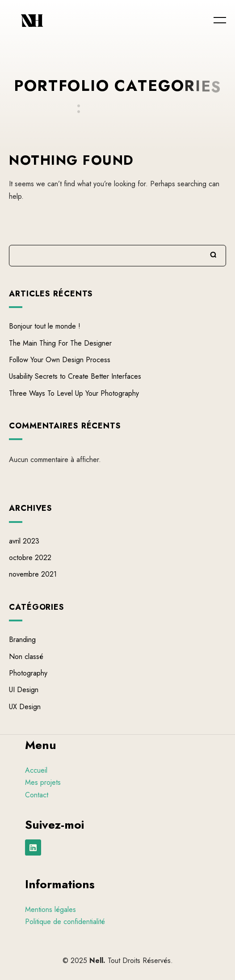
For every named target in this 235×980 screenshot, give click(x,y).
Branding (22, 640)
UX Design (25, 707)
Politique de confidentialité (65, 922)
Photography (28, 674)
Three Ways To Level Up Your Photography (74, 393)
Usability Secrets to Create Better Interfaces (75, 377)
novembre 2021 (33, 575)
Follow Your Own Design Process (60, 360)
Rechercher (214, 255)
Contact (37, 795)
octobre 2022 (30, 558)
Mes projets (43, 782)
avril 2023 (24, 541)
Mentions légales (50, 909)
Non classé (26, 657)
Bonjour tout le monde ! (45, 327)
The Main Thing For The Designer (60, 343)
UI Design (24, 690)
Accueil (36, 770)
